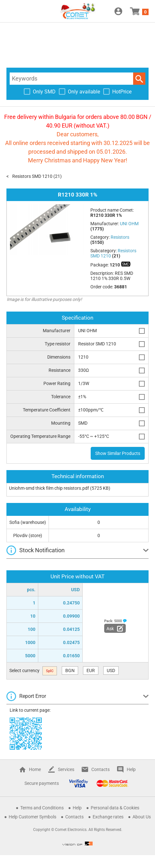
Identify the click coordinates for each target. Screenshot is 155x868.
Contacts (100, 769)
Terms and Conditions (42, 808)
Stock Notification (42, 550)
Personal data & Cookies (115, 808)
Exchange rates (108, 817)
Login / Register (118, 11)
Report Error (33, 696)
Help (131, 769)
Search (139, 79)
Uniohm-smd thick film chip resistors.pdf (49, 488)
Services (66, 769)
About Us (142, 817)
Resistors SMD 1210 (32, 176)
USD (111, 670)
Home (35, 769)
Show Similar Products (118, 453)
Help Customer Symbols (32, 817)
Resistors (120, 237)
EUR (91, 670)
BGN (70, 670)
